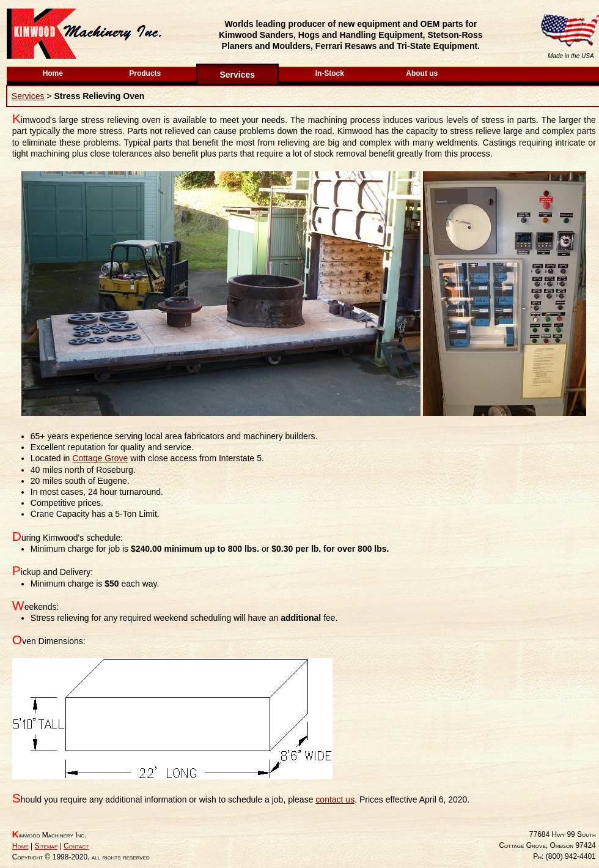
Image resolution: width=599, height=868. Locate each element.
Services (237, 75)
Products (145, 73)
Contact (76, 846)
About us (422, 73)
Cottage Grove (100, 458)
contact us (335, 799)
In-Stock (330, 73)
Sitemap (46, 846)
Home (53, 73)
